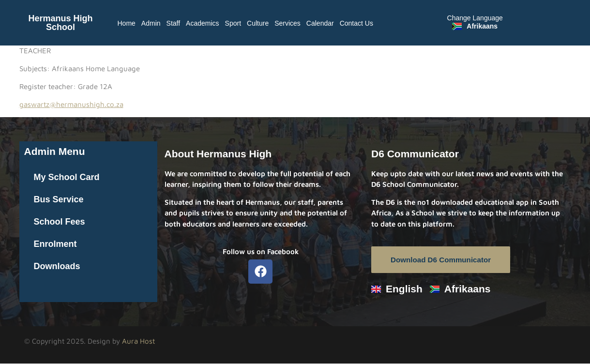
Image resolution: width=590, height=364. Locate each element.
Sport (233, 23)
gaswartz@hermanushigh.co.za (71, 104)
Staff (174, 23)
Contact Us (356, 23)
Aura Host (138, 341)
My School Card (67, 177)
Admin (151, 23)
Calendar (320, 23)
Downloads (57, 266)
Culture (258, 23)
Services (287, 23)
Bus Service (59, 199)
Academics (202, 23)
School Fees (60, 222)
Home (127, 23)
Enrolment (55, 244)
